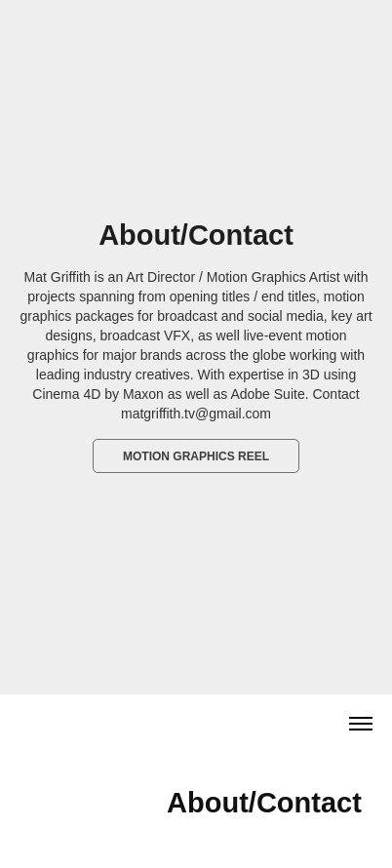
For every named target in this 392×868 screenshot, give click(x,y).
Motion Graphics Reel (196, 456)
